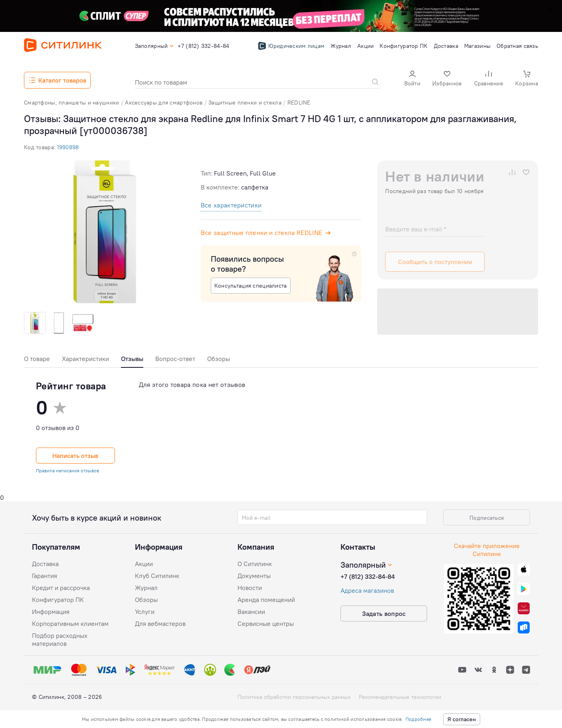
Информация (51, 612)
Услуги (145, 612)
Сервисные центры (266, 623)
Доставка (45, 564)
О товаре (37, 359)
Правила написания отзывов (67, 471)
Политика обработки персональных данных (294, 697)
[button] (412, 79)
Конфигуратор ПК (58, 600)
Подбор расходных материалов (60, 639)
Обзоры (219, 359)
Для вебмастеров (160, 623)
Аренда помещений (266, 600)
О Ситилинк (255, 564)
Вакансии (251, 612)
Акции (144, 564)
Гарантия (45, 576)
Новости (250, 588)
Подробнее (418, 719)
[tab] (37, 361)
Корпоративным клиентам (70, 623)
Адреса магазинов (367, 590)
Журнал (146, 588)
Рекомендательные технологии (400, 697)
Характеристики (85, 359)
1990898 (68, 147)
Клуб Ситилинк (157, 576)
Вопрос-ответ (175, 359)
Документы (254, 576)
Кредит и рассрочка (61, 588)
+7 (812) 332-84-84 (368, 576)
